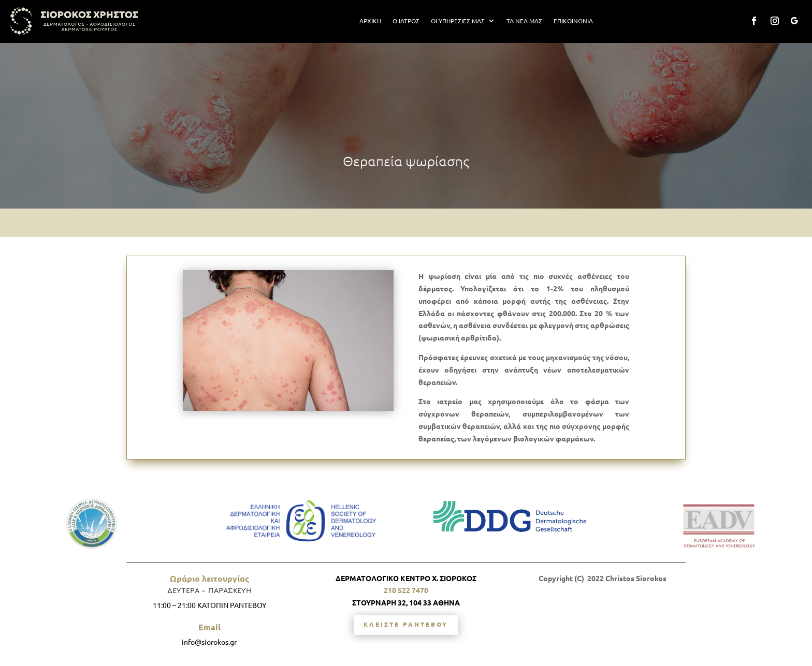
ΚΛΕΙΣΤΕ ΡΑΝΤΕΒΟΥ (406, 624)
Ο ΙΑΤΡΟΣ (406, 21)
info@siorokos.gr (209, 642)
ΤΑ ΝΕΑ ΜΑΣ (524, 21)
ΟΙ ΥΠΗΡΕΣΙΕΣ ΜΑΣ (458, 21)
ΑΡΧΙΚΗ (370, 21)
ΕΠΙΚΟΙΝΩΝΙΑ (573, 21)
